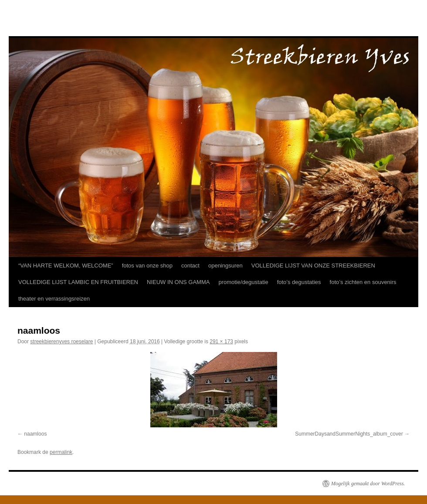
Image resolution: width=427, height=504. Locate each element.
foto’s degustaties (299, 282)
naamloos (35, 434)
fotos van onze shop (147, 266)
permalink (61, 452)
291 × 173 (221, 342)
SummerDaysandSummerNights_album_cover (349, 434)
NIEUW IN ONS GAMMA (178, 282)
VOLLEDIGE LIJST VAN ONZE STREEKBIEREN (313, 266)
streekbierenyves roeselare (61, 342)
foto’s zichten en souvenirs (363, 282)
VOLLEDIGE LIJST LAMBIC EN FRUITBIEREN (78, 282)
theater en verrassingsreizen (54, 299)
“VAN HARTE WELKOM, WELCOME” (66, 266)
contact (190, 266)
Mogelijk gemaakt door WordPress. (368, 484)
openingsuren (225, 266)
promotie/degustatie (243, 282)
